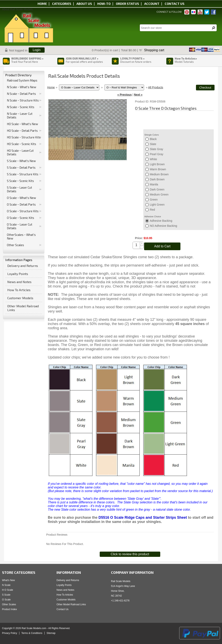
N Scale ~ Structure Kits (23, 100)
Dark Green (157, 189)
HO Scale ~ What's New (22, 124)
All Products (156, 87)
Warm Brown (158, 169)
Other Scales (15, 245)
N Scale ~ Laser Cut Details (20, 115)
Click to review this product (130, 554)
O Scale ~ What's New (21, 198)
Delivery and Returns (23, 266)
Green (154, 200)
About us (84, 4)
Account (152, 4)
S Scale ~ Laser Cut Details (19, 189)
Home (42, 4)
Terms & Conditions (32, 633)
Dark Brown (157, 179)
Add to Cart (162, 246)
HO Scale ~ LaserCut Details (20, 152)
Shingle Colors (152, 135)
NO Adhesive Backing (163, 226)
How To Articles (19, 290)
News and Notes (19, 282)
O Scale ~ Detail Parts (21, 204)
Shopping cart (154, 50)
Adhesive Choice (153, 216)
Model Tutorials (184, 62)
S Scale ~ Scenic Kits (20, 181)
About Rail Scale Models (17, 9)
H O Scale (8, 590)
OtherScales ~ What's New (21, 236)
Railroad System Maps (22, 80)
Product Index (9, 609)
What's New (8, 580)
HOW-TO (104, 4)
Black (153, 139)
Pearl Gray (157, 154)
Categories (62, 4)
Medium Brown (159, 174)
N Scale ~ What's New (21, 87)
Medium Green (159, 194)
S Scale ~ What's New (21, 161)
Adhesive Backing (161, 221)
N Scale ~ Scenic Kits (21, 107)
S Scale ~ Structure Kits (23, 174)
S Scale (6, 595)
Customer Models (20, 298)
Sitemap (51, 633)
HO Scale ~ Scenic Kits (21, 144)
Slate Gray (156, 149)
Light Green (157, 205)
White (153, 159)
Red (152, 210)
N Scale (6, 585)
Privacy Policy (10, 633)
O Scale (6, 600)
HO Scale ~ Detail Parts (22, 131)
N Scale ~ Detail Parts (21, 94)
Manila (154, 184)
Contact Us (62, 609)
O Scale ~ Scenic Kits (20, 218)
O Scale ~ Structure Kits (23, 211)
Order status (127, 4)
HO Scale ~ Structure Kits (24, 137)
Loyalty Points (18, 274)
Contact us (175, 4)
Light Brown (157, 164)
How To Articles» (186, 59)
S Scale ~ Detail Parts (21, 167)
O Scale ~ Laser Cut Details (20, 226)
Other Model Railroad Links (23, 308)
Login (37, 50)
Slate (153, 144)
